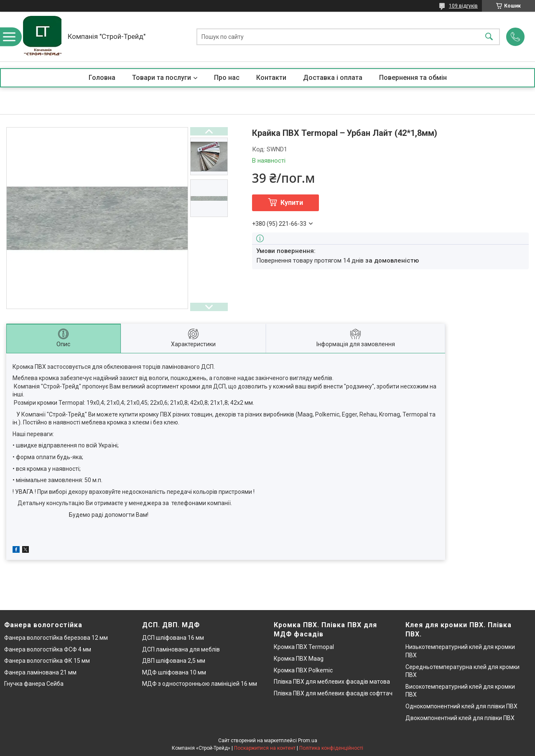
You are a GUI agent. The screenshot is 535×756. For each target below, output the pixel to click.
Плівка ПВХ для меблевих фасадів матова (332, 682)
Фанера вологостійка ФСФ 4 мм (48, 649)
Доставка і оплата (333, 78)
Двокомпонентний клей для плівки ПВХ (460, 718)
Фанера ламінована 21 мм (40, 672)
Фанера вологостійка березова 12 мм (56, 638)
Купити (292, 203)
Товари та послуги (162, 78)
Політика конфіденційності (331, 748)
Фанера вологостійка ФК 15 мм (47, 661)
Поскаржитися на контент (265, 748)
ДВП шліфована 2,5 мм (174, 661)
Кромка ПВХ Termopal (304, 647)
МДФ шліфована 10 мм (174, 672)
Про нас (227, 78)
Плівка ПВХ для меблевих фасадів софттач (333, 693)
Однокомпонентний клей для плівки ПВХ (461, 706)
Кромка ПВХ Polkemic (303, 670)
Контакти (271, 78)
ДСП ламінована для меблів (181, 649)
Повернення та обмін (413, 78)
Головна (102, 78)
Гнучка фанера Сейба (34, 684)
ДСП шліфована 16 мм (173, 638)
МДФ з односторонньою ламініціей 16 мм (200, 684)
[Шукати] (489, 37)
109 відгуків (463, 6)
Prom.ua (308, 741)
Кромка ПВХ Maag (299, 659)
